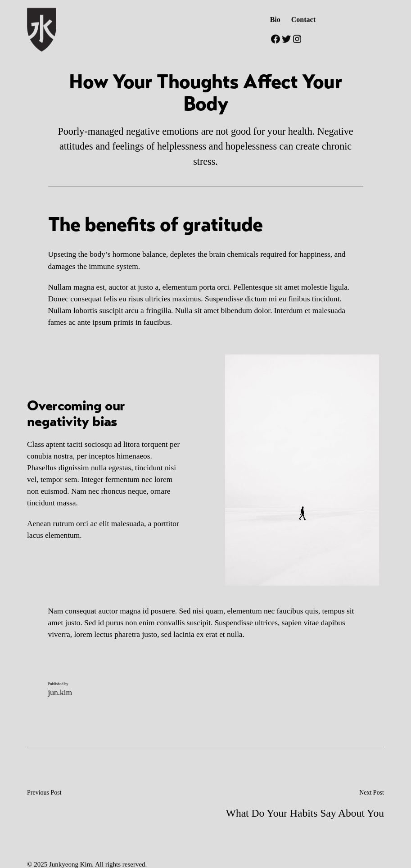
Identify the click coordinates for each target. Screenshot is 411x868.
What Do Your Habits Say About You (305, 813)
